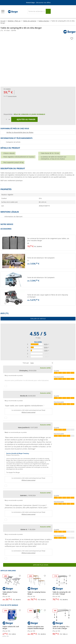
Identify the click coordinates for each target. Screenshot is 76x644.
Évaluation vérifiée (45, 368)
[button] (38, 243)
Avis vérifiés (38, 342)
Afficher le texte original (28, 412)
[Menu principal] (3, 12)
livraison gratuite (12, 96)
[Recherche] (37, 11)
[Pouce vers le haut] (6, 386)
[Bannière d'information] (38, 3)
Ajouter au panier (24, 119)
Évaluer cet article (38, 319)
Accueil (3, 21)
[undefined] (51, 243)
